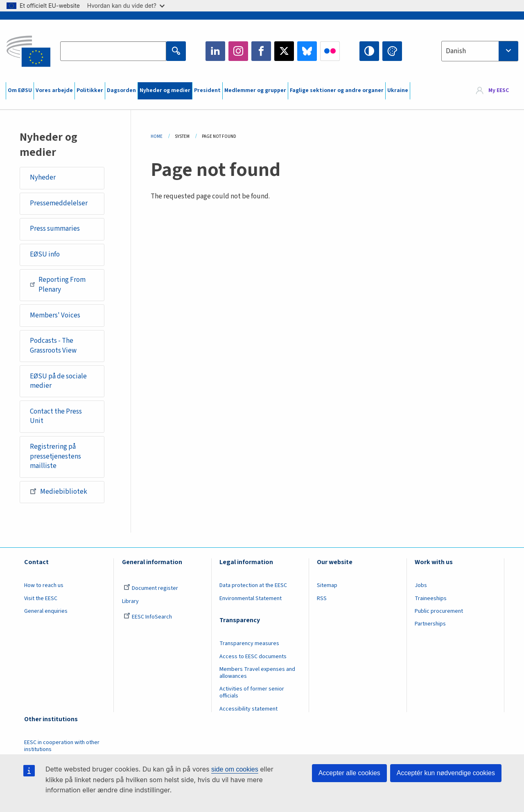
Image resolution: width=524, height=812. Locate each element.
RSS (322, 598)
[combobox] (480, 51)
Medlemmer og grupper (255, 90)
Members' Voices (55, 315)
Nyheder (43, 178)
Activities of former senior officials (252, 692)
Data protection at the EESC (253, 585)
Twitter (284, 51)
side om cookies (235, 769)
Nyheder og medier (165, 90)
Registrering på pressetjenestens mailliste (55, 456)
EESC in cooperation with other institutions (62, 746)
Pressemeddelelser (59, 203)
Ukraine (398, 90)
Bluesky (307, 51)
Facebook (261, 51)
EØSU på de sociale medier (58, 381)
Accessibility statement (248, 709)
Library (130, 601)
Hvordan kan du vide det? (126, 6)
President (207, 90)
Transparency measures (249, 643)
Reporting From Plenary (58, 285)
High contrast (369, 51)
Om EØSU (20, 90)
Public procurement (439, 611)
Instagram (238, 51)
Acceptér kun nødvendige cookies (446, 773)
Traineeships (431, 598)
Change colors (392, 51)
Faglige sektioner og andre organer (337, 90)
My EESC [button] (499, 91)
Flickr (330, 51)
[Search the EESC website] (113, 51)
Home (157, 136)
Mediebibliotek (59, 491)
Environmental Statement (251, 598)
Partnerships (430, 624)
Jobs (421, 585)
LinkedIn (215, 51)
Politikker (90, 90)
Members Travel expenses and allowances (257, 673)
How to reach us (44, 585)
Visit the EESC (41, 598)
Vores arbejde (54, 90)
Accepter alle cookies (349, 773)
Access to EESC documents (253, 657)
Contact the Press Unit (56, 416)
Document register (151, 588)
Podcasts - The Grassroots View (53, 346)
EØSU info (45, 254)
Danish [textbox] (456, 51)
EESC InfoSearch (148, 617)
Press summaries (55, 229)
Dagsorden (121, 90)
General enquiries (46, 611)
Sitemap (327, 585)
